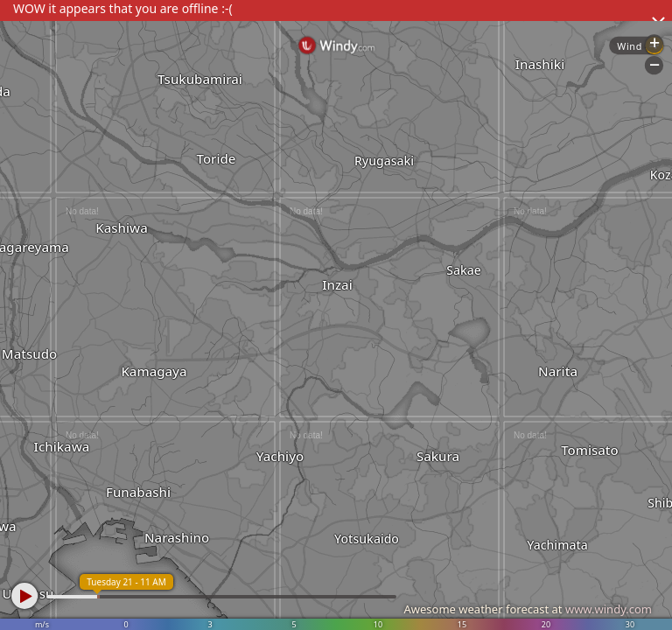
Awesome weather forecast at (528, 609)
